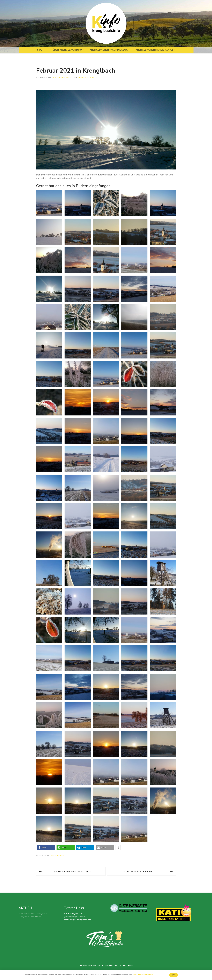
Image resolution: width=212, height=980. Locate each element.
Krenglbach (58, 855)
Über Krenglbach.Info (67, 50)
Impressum (111, 966)
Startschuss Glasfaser (138, 871)
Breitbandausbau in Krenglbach (33, 913)
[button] (46, 848)
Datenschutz (126, 966)
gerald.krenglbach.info (74, 916)
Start (41, 50)
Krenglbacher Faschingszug (109, 50)
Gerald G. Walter (88, 77)
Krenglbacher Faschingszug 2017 (74, 871)
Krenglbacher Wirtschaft (30, 916)
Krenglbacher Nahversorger (155, 50)
